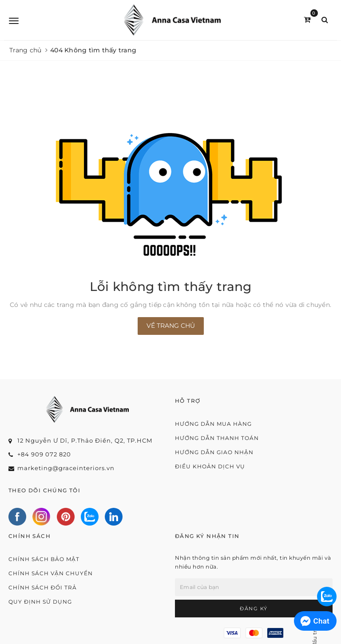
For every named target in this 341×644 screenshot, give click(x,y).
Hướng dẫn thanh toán (217, 438)
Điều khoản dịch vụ (210, 466)
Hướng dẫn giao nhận (214, 452)
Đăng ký (254, 609)
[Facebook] (17, 517)
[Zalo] (90, 517)
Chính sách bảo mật (44, 559)
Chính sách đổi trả (43, 587)
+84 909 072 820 (44, 454)
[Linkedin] (114, 517)
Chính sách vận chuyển (51, 573)
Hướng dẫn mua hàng (213, 424)
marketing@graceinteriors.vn (66, 468)
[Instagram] (41, 517)
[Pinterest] (66, 517)
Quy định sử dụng (40, 602)
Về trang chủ (171, 326)
